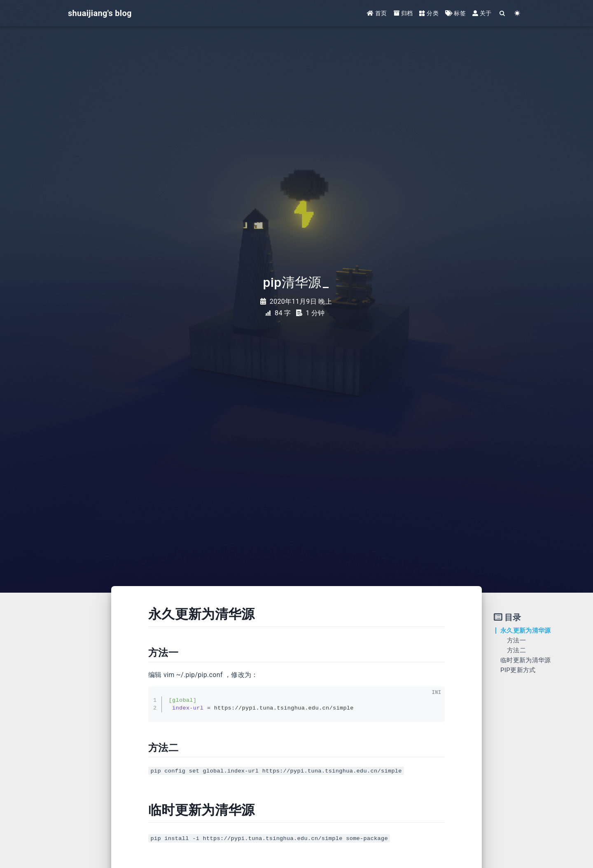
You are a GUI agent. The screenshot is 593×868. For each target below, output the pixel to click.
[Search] (503, 13)
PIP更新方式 (518, 670)
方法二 (516, 650)
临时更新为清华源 (526, 660)
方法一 (516, 640)
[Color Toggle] (517, 13)
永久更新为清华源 (526, 631)
